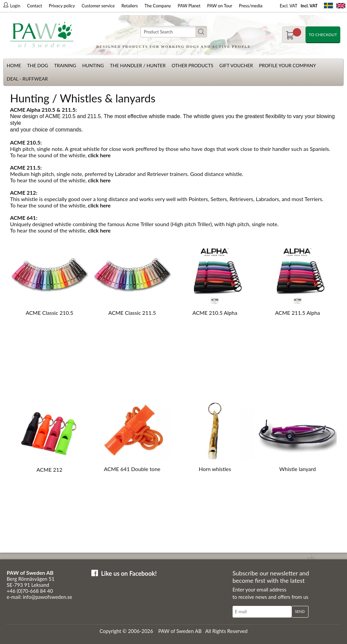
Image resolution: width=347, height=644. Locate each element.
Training (65, 65)
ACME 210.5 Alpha (215, 313)
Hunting (93, 65)
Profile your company (287, 65)
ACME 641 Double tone (132, 469)
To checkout (323, 35)
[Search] (174, 32)
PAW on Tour (220, 6)
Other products (193, 65)
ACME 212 (49, 470)
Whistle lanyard (298, 469)
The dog (38, 65)
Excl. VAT (289, 6)
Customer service (98, 6)
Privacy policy (62, 6)
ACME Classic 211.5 (132, 313)
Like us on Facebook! (129, 573)
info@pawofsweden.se (48, 597)
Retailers (130, 6)
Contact (35, 6)
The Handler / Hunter (138, 65)
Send (300, 611)
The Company (158, 6)
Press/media (251, 6)
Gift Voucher (236, 65)
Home (14, 65)
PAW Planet (189, 6)
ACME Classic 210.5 (50, 313)
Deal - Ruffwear (27, 79)
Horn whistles (215, 469)
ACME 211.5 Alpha (297, 313)
